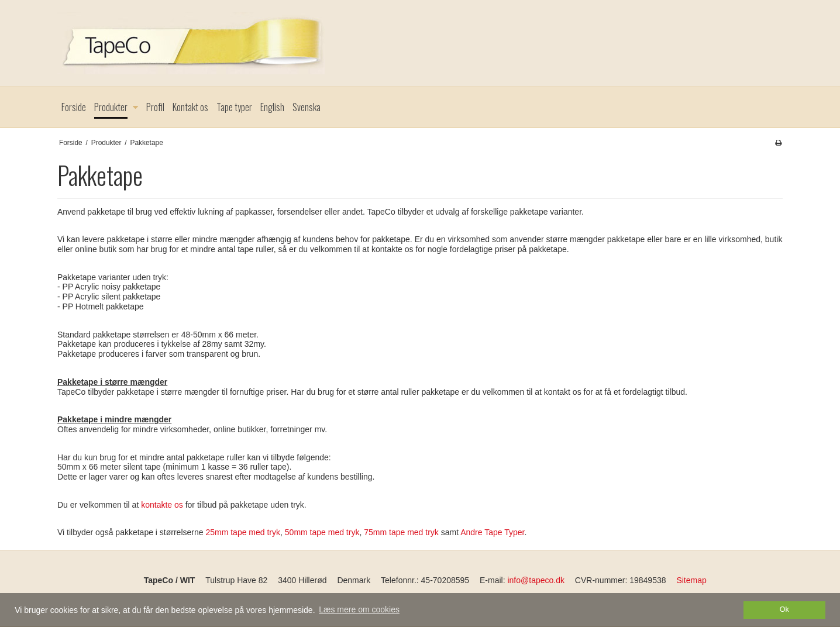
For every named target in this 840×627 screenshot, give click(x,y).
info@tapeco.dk (536, 580)
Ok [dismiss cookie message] (784, 609)
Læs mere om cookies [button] (359, 609)
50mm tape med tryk (322, 532)
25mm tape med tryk (243, 532)
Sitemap (691, 580)
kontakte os (162, 505)
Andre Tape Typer (492, 532)
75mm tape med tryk (401, 532)
